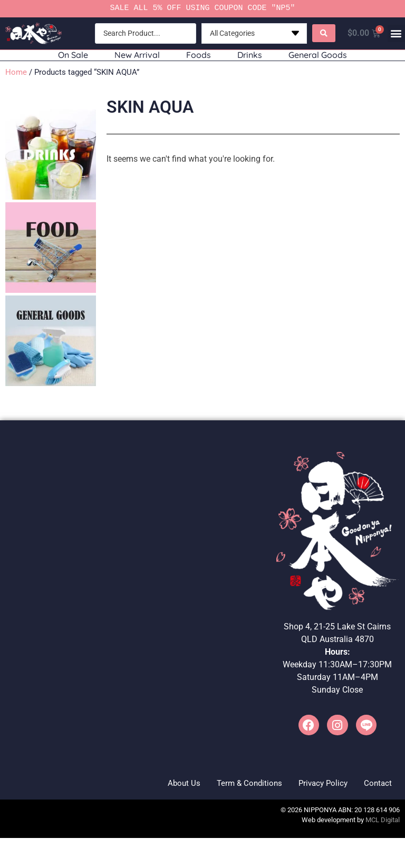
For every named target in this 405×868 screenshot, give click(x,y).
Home (16, 72)
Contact (375, 784)
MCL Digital (383, 822)
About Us (159, 784)
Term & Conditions (232, 784)
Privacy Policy (313, 784)
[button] (396, 33)
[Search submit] (323, 33)
